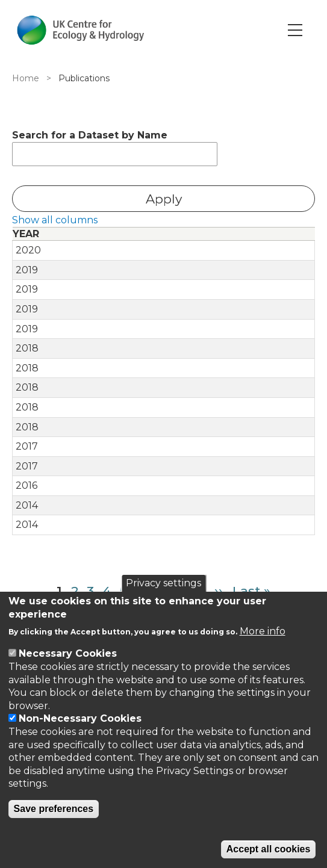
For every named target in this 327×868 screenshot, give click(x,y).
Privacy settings (163, 583)
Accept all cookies (269, 849)
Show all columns (55, 220)
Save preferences (54, 809)
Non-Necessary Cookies (80, 718)
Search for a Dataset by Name (90, 135)
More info (263, 631)
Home (26, 78)
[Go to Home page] (80, 30)
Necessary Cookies (68, 653)
